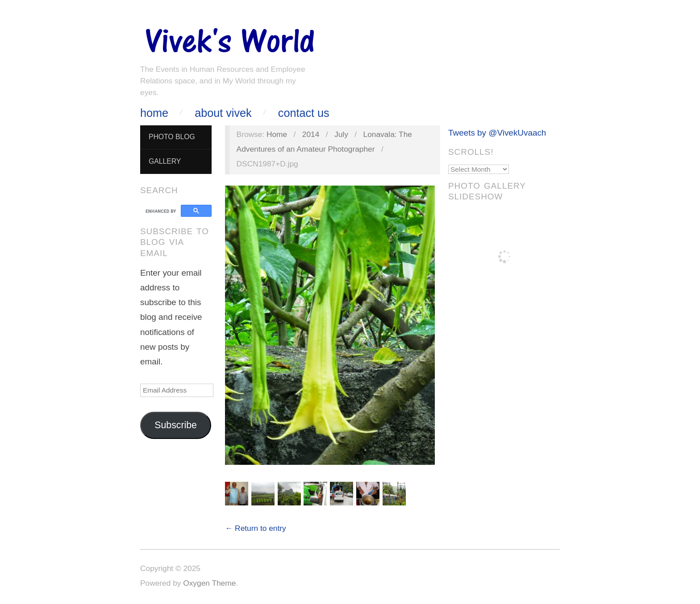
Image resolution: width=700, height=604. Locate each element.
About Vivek (223, 113)
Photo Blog (172, 137)
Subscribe (176, 425)
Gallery (165, 161)
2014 (311, 134)
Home (154, 113)
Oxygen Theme (209, 583)
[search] (162, 211)
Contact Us (304, 113)
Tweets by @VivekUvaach (497, 133)
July (341, 134)
